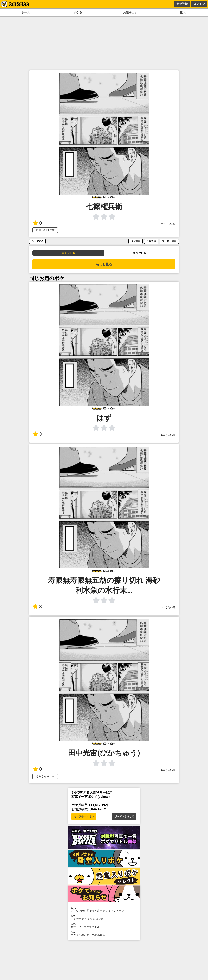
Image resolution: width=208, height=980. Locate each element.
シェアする (38, 241)
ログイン (199, 4)
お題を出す (130, 12)
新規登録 (182, 4)
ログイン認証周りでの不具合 (104, 934)
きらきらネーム (45, 776)
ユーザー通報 (169, 241)
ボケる (78, 12)
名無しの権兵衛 (45, 230)
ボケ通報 (135, 241)
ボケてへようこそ (124, 816)
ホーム (25, 12)
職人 (183, 12)
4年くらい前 (168, 224)
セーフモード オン (84, 816)
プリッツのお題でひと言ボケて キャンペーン (104, 909)
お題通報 (151, 241)
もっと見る (104, 264)
